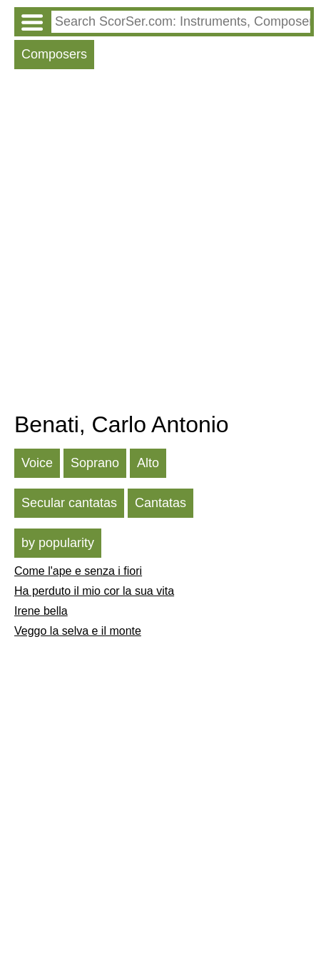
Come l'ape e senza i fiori (78, 571)
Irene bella (41, 611)
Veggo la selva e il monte (78, 631)
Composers (54, 54)
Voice (37, 463)
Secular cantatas (69, 503)
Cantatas (160, 503)
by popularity (58, 543)
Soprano (95, 463)
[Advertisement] (160, 244)
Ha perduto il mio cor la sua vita (94, 591)
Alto (148, 463)
